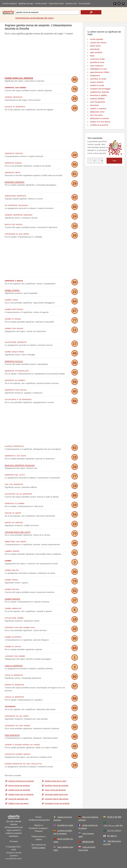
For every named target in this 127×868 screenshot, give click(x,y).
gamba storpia (12, 290)
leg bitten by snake (65, 825)
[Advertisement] (41, 55)
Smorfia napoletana (10, 4)
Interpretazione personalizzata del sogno (34, 18)
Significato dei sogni (26, 4)
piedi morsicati (12, 735)
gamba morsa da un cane (55, 781)
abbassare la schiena (100, 118)
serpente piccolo (14, 361)
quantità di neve (97, 62)
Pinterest (39, 831)
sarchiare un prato (98, 79)
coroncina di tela (97, 59)
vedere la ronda (97, 85)
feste (92, 56)
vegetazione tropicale (100, 92)
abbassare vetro (97, 112)
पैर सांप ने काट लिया (114, 817)
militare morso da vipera (18, 803)
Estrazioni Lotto (71, 4)
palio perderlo (96, 52)
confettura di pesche (99, 125)
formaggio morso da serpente (57, 803)
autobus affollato (97, 99)
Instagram (43, 828)
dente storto (95, 46)
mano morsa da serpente (55, 790)
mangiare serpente (15, 182)
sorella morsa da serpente (19, 790)
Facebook (33, 828)
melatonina (95, 76)
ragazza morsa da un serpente (21, 781)
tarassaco (94, 105)
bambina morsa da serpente (57, 785)
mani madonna (97, 66)
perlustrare (95, 49)
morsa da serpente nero (18, 799)
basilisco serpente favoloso (20, 465)
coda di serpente (14, 665)
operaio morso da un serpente (21, 794)
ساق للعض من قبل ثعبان (113, 825)
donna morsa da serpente (19, 785)
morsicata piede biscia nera (56, 794)
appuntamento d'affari (100, 72)
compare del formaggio (100, 89)
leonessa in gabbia (98, 95)
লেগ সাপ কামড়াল (114, 831)
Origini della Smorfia (56, 4)
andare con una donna (100, 122)
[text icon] (91, 12)
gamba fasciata (12, 599)
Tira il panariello (84, 4)
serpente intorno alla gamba (56, 799)
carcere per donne (98, 43)
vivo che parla (96, 115)
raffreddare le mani (98, 69)
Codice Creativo (39, 848)
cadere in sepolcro (98, 109)
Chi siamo (14, 841)
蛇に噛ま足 (112, 836)
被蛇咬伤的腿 (88, 842)
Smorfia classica (41, 4)
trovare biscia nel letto (17, 532)
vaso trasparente (98, 102)
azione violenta (97, 82)
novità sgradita (97, 39)
